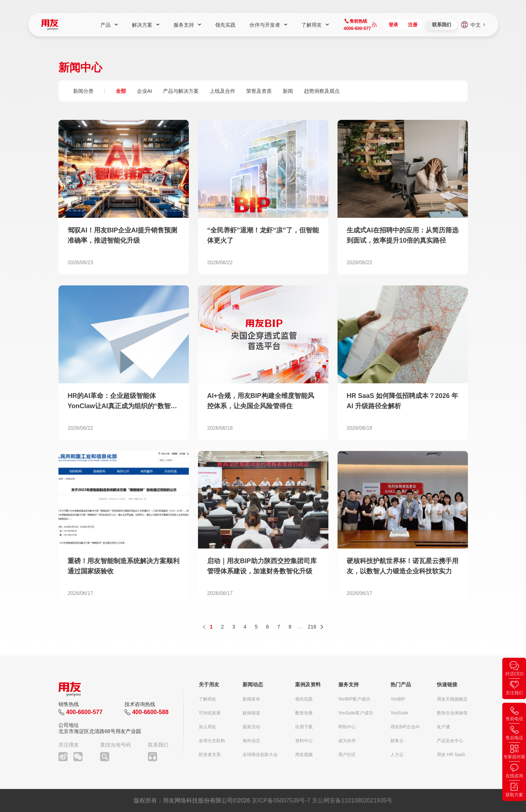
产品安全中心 (450, 741)
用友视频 (304, 755)
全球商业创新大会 (260, 755)
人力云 (397, 755)
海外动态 (251, 741)
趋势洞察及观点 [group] (322, 91)
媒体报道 (251, 713)
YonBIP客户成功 (354, 699)
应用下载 (304, 727)
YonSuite (399, 713)
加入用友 (207, 727)
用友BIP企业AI (405, 727)
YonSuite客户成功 (356, 713)
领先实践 (304, 699)
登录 (393, 25)
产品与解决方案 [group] (181, 91)
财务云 (397, 741)
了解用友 (207, 699)
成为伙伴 (347, 741)
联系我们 (442, 25)
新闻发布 (251, 699)
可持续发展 (210, 713)
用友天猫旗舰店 (452, 699)
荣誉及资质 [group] (259, 91)
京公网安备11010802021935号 (352, 800)
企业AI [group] (144, 91)
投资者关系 (210, 755)
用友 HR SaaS (451, 755)
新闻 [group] (288, 91)
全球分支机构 (212, 741)
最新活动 (251, 727)
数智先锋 (304, 713)
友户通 (443, 727)
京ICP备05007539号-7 (281, 800)
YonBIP (398, 699)
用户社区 (347, 755)
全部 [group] (121, 91)
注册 (413, 25)
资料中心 (304, 741)
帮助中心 (347, 727)
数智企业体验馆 (452, 713)
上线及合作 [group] (222, 91)
